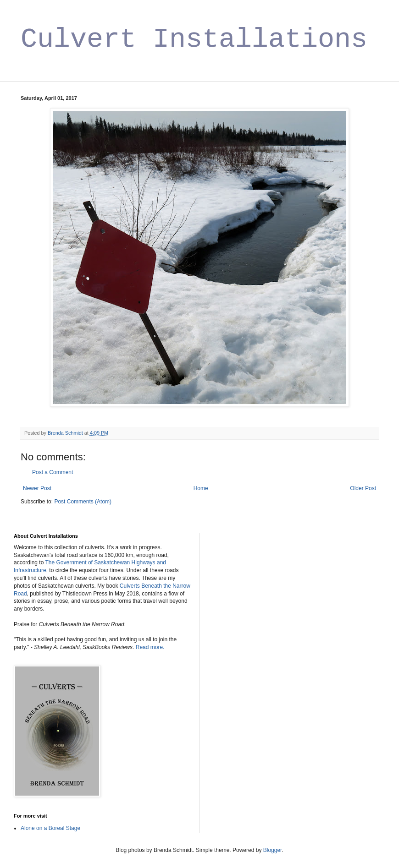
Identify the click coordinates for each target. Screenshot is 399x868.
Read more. (150, 647)
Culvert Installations (194, 39)
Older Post (363, 488)
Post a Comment (53, 472)
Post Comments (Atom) (83, 502)
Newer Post (37, 488)
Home (201, 488)
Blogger (273, 850)
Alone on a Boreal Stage (50, 828)
